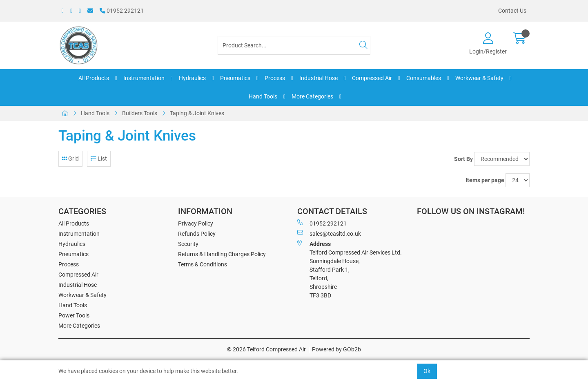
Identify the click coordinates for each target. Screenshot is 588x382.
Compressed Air (372, 78)
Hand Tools (263, 96)
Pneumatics (235, 78)
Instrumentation (144, 78)
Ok (427, 371)
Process (275, 78)
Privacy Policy (196, 223)
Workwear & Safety (479, 78)
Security (188, 244)
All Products (94, 78)
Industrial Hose (318, 78)
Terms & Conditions (203, 264)
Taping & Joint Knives (197, 113)
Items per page (485, 180)
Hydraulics (192, 78)
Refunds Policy (197, 234)
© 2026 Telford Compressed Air (266, 349)
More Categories (312, 96)
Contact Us (512, 11)
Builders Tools (140, 113)
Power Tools (74, 315)
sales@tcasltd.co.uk (329, 233)
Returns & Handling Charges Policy (222, 254)
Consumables (424, 78)
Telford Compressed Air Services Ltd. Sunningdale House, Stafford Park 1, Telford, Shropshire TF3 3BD (350, 269)
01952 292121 (122, 11)
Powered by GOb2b (336, 349)
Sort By (463, 159)
